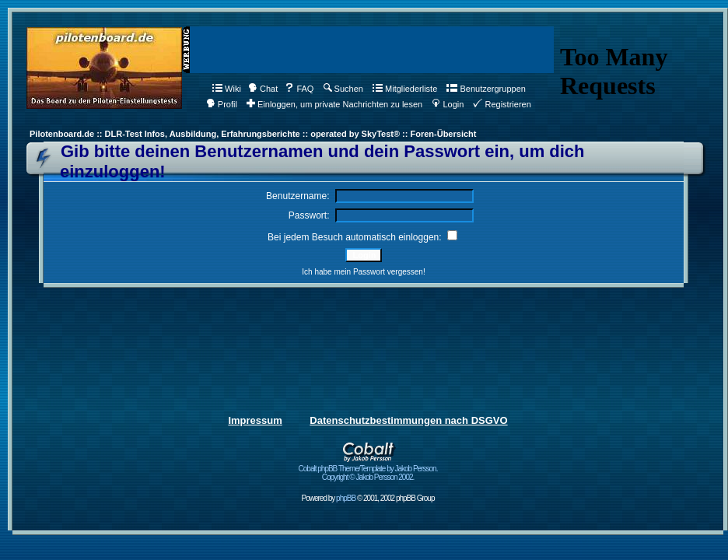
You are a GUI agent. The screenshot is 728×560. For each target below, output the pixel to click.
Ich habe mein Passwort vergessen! (363, 272)
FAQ (299, 89)
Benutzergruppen (486, 89)
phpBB (346, 498)
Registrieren (502, 104)
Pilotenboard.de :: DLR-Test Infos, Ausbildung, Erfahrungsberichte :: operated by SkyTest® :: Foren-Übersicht (253, 134)
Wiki (227, 89)
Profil (222, 104)
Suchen (343, 89)
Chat (263, 89)
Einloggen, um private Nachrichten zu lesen (334, 104)
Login (448, 104)
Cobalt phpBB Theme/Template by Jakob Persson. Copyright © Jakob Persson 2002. (368, 469)
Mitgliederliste (405, 89)
